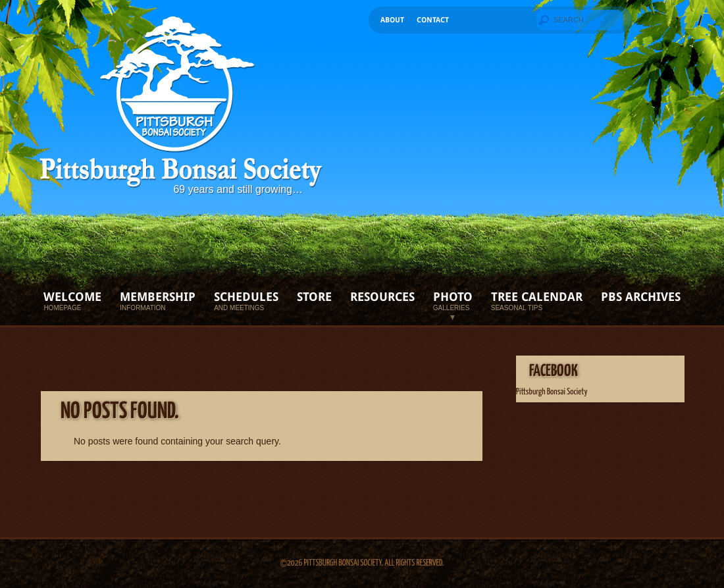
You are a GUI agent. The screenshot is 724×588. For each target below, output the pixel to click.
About (392, 20)
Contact (433, 20)
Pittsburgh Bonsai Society (552, 392)
